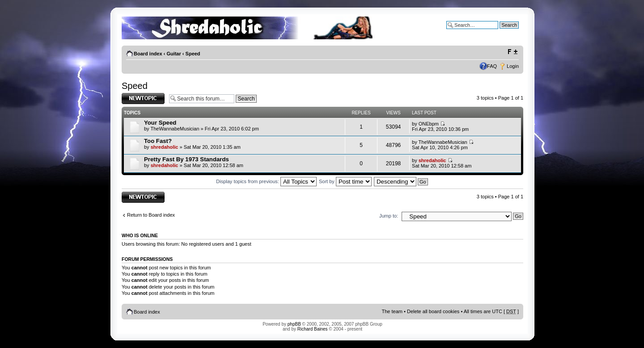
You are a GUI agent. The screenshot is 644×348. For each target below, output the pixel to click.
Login (513, 66)
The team (392, 311)
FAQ (492, 66)
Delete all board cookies (433, 311)
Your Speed (160, 123)
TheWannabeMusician (175, 129)
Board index (148, 54)
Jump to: (389, 216)
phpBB (294, 324)
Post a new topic (143, 99)
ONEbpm (429, 124)
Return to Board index (151, 215)
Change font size (512, 52)
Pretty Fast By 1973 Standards (186, 159)
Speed (193, 54)
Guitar (174, 54)
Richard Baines (313, 329)
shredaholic (165, 147)
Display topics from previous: (266, 181)
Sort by (345, 181)
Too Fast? (158, 141)
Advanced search (500, 32)
